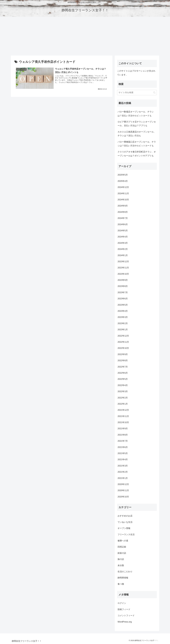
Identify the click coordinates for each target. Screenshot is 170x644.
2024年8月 (123, 212)
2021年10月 (123, 422)
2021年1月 (123, 478)
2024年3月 (123, 243)
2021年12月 (123, 410)
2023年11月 (123, 268)
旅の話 (121, 559)
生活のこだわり (125, 572)
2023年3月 (123, 317)
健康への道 (123, 541)
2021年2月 (123, 472)
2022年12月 (123, 336)
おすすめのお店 (125, 516)
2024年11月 (123, 193)
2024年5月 (123, 231)
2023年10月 (123, 274)
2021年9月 (123, 429)
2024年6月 (123, 224)
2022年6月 (123, 373)
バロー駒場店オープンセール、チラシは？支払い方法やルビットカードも (136, 114)
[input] (137, 93)
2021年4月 (123, 459)
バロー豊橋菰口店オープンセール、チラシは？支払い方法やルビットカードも (137, 144)
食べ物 (121, 584)
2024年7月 (123, 218)
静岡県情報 (123, 578)
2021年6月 (123, 447)
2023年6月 (123, 299)
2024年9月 (123, 206)
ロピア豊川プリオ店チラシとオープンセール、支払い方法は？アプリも (137, 124)
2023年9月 (123, 280)
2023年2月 (123, 323)
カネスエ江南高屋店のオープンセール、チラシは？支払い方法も (137, 134)
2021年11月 (123, 416)
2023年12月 (123, 262)
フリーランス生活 (126, 535)
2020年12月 (123, 484)
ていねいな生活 (125, 522)
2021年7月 (123, 441)
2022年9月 (123, 354)
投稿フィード (124, 609)
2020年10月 (123, 497)
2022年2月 (123, 398)
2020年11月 (123, 490)
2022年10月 (123, 348)
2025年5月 (123, 175)
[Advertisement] (85, 36)
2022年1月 (123, 404)
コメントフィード (126, 616)
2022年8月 (123, 361)
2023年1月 (123, 330)
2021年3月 (123, 466)
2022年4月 (123, 385)
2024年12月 (123, 187)
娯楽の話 (122, 553)
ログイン (122, 603)
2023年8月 (123, 286)
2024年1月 (123, 255)
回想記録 (122, 547)
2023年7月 (123, 292)
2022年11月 (123, 342)
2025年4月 (123, 181)
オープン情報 (124, 528)
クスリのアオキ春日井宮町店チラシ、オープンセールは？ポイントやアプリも (137, 154)
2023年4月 (123, 311)
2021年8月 (123, 435)
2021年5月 (123, 453)
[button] (154, 93)
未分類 (121, 565)
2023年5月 (123, 305)
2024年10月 (123, 200)
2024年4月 (123, 237)
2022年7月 (123, 367)
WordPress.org (125, 622)
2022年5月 (123, 379)
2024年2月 (123, 249)
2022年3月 (123, 391)
